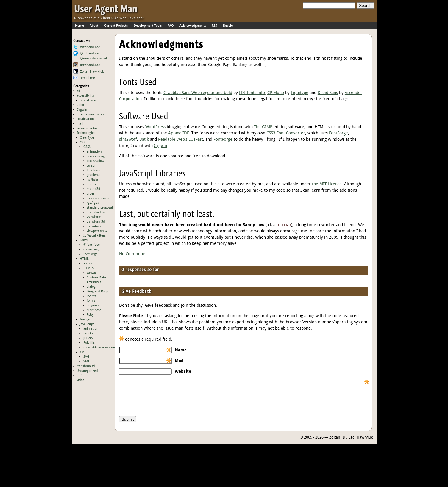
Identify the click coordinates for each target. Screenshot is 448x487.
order (90, 194)
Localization (85, 119)
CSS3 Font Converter (286, 133)
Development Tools (148, 26)
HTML (84, 259)
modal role (88, 101)
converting (91, 250)
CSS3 (87, 147)
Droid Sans (328, 93)
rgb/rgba (93, 203)
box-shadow (95, 161)
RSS (214, 26)
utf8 (79, 375)
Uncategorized (87, 371)
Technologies (86, 133)
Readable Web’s (173, 140)
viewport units (97, 231)
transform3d (96, 222)
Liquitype (300, 93)
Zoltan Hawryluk (88, 72)
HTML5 (89, 268)
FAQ (171, 26)
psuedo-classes (98, 198)
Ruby (90, 315)
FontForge (90, 254)
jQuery (88, 338)
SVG (86, 357)
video (80, 380)
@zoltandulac (86, 47)
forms (91, 301)
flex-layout (95, 170)
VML (86, 361)
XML (83, 352)
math (80, 124)
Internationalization (91, 115)
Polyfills (89, 343)
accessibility (85, 96)
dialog (91, 287)
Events (91, 296)
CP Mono (276, 93)
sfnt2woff (128, 140)
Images (85, 320)
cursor (91, 166)
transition (94, 226)
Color (80, 105)
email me (84, 78)
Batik (144, 140)
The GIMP (263, 127)
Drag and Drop (97, 292)
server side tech (88, 129)
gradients (93, 175)
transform (94, 217)
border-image (97, 156)
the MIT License (327, 184)
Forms (88, 264)
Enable (228, 26)
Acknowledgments (193, 26)
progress (93, 306)
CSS (83, 143)
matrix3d (93, 189)
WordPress (155, 127)
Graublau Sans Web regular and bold (198, 93)
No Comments (133, 254)
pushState (94, 310)
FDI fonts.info (252, 93)
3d (78, 91)
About (94, 26)
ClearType (87, 138)
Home (79, 26)
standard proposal (100, 208)
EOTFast (196, 140)
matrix (92, 184)
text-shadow (96, 212)
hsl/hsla (92, 180)
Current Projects (116, 26)
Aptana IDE (179, 133)
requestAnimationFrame (101, 347)
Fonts (84, 240)
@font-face (92, 245)
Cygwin (82, 110)
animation (94, 152)
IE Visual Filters (95, 236)
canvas (92, 273)
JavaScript (87, 324)
